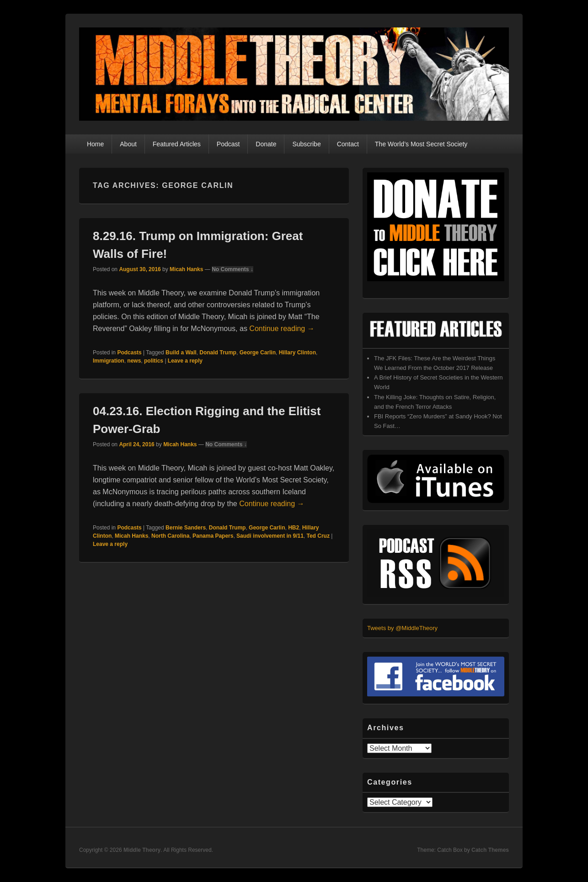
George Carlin (258, 353)
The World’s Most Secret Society (421, 144)
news (134, 361)
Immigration (109, 361)
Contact (348, 144)
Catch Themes (490, 850)
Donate (266, 144)
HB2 (294, 528)
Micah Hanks (186, 269)
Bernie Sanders (186, 528)
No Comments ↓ (233, 269)
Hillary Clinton (297, 353)
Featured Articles (177, 144)
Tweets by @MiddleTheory (402, 628)
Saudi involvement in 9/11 (270, 536)
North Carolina (170, 536)
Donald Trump (218, 353)
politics (154, 361)
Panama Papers (213, 536)
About (128, 144)
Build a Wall (181, 353)
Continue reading (282, 329)
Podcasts (129, 353)
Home (95, 144)
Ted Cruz (318, 536)
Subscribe (306, 144)
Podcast (228, 144)
